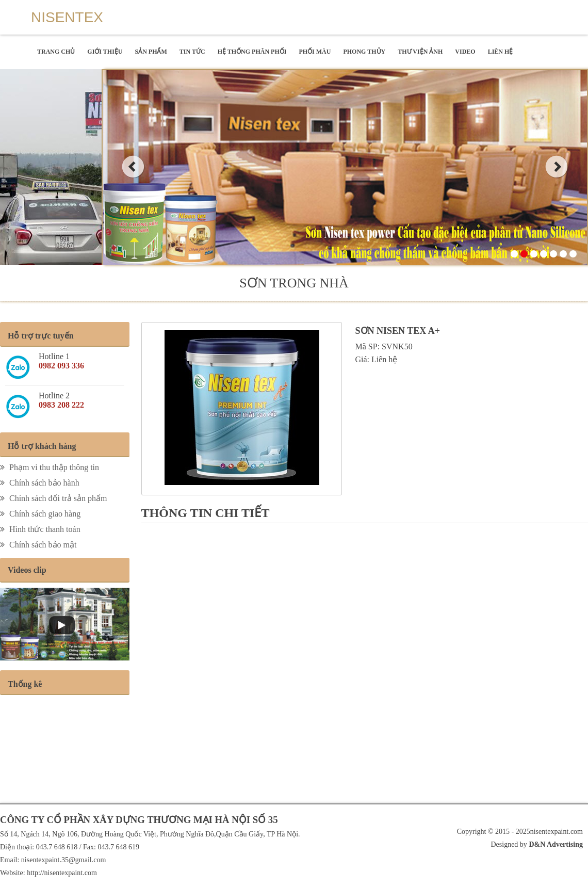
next (557, 167)
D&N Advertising (555, 844)
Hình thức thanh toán (40, 529)
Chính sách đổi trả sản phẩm (53, 498)
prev (133, 167)
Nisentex (67, 17)
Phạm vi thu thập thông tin (50, 467)
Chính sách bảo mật (38, 545)
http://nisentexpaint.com (62, 873)
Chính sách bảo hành (40, 483)
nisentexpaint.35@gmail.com (64, 860)
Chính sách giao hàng (40, 514)
